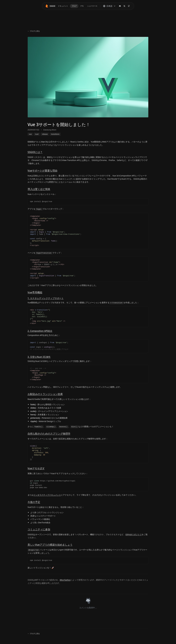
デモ (82, 6)
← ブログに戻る (34, 31)
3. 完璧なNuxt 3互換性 (39, 357)
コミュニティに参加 (39, 529)
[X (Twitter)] (124, 6)
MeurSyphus (65, 580)
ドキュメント (63, 6)
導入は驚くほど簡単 (39, 189)
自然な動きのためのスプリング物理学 (49, 434)
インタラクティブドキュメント (47, 495)
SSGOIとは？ (35, 152)
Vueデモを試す (36, 468)
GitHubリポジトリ (134, 534)
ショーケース (92, 6)
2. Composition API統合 (40, 331)
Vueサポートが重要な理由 (42, 170)
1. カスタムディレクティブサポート (46, 298)
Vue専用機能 (35, 292)
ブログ (74, 6)
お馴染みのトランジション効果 (45, 394)
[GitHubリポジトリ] (129, 6)
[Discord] (120, 6)
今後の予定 (34, 502)
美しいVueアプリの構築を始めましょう (50, 545)
